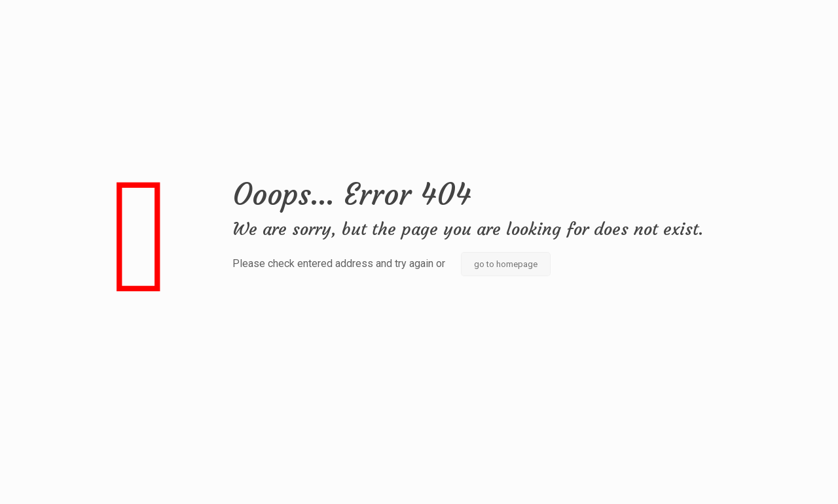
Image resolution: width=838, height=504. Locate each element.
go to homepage (506, 264)
